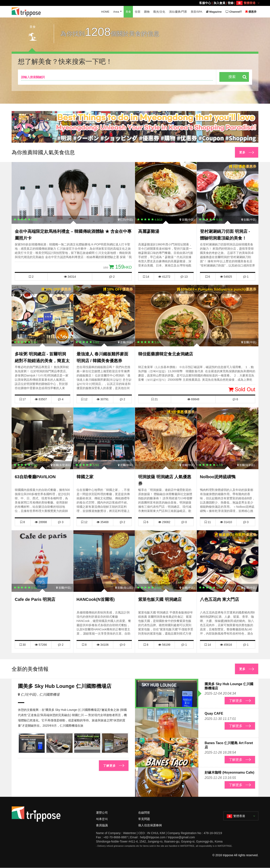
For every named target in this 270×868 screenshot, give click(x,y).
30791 (103, 399)
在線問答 (144, 813)
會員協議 (102, 825)
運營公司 (102, 813)
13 (184, 277)
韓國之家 (85, 477)
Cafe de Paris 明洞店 (35, 599)
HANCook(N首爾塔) (96, 599)
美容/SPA (196, 12)
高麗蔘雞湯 (149, 231)
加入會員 (219, 3)
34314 (70, 277)
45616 (226, 645)
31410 (226, 522)
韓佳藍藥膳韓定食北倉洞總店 (166, 354)
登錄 (231, 3)
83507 (41, 399)
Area (116, 12)
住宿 (138, 12)
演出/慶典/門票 (178, 12)
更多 (242, 152)
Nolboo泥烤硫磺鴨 (218, 477)
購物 (147, 12)
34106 (103, 645)
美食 (128, 12)
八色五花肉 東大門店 (220, 599)
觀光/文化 (159, 12)
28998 (41, 522)
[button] (133, 139)
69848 (193, 399)
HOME (105, 12)
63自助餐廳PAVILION (35, 477)
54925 (226, 277)
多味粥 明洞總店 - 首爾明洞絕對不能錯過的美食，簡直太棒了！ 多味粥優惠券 (42, 361)
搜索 (232, 77)
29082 (164, 522)
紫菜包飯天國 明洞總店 (160, 599)
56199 (164, 645)
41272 (164, 277)
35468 (103, 522)
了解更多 (109, 766)
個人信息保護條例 (150, 825)
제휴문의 (102, 819)
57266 (41, 645)
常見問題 (144, 819)
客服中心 (205, 3)
